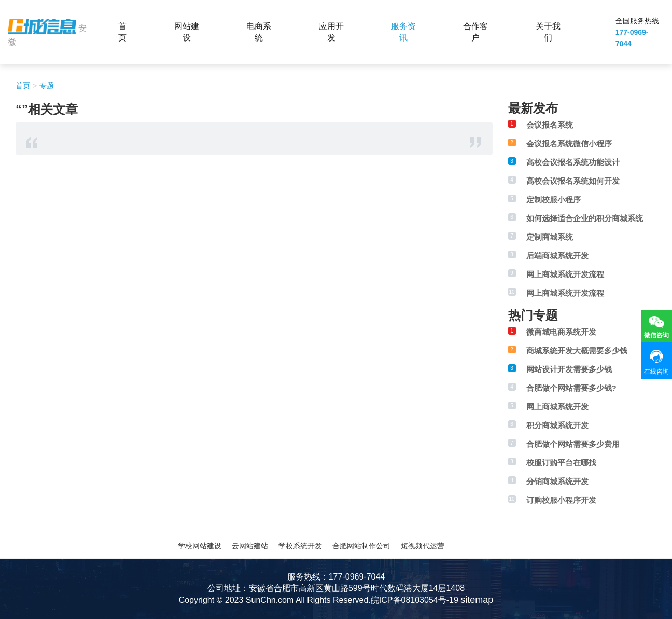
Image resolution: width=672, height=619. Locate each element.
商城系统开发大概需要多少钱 (577, 350)
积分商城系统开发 (557, 425)
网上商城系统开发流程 (565, 274)
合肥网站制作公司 (361, 546)
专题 (47, 86)
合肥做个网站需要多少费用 (573, 444)
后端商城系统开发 (557, 256)
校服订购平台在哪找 (561, 463)
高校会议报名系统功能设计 (573, 162)
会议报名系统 (550, 125)
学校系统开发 (300, 546)
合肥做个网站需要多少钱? (571, 388)
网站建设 (187, 32)
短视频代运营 (423, 546)
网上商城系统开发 (557, 407)
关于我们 (548, 32)
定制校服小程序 (554, 200)
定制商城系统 (550, 237)
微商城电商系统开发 (561, 332)
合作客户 (475, 32)
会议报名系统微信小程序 (569, 143)
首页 (122, 32)
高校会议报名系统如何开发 (573, 181)
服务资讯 (403, 32)
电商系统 (259, 32)
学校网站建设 (200, 546)
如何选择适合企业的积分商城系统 (585, 218)
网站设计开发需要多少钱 (569, 369)
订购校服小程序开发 (561, 500)
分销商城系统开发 (557, 481)
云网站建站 (250, 546)
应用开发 (331, 32)
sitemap (477, 600)
